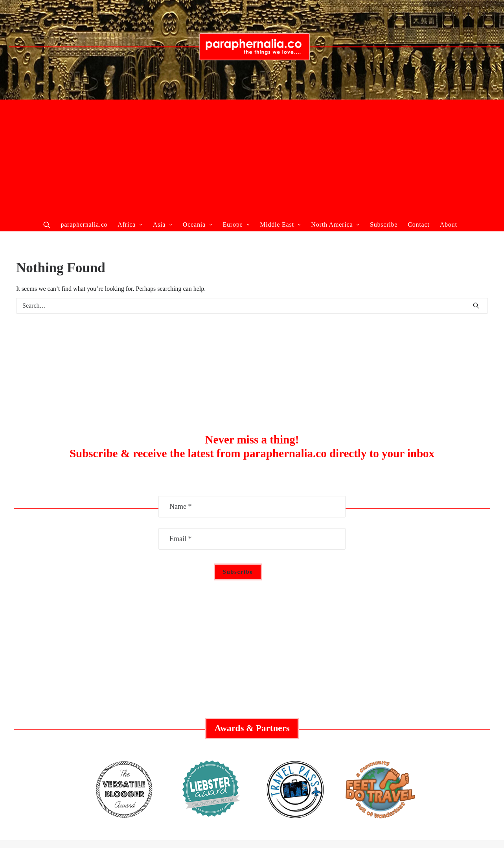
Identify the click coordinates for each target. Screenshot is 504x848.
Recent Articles (93, 712)
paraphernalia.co (84, 224)
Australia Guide (252, 700)
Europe (236, 224)
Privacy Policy (411, 712)
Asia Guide (252, 724)
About (449, 224)
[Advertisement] (252, 159)
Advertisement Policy (411, 687)
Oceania (198, 224)
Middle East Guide (252, 687)
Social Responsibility (411, 700)
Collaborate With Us (93, 687)
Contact (418, 224)
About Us (93, 724)
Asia (163, 224)
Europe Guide (252, 712)
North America (335, 224)
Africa (130, 224)
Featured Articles (93, 700)
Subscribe (384, 224)
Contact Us (411, 724)
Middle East (280, 224)
